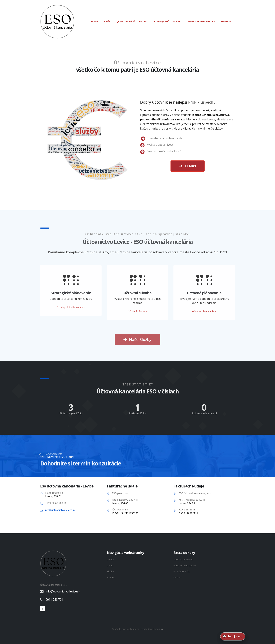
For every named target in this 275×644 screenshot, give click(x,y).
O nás (95, 21)
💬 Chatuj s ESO (233, 636)
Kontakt (226, 21)
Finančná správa (182, 572)
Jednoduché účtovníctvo (133, 21)
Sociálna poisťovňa (183, 560)
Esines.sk (158, 629)
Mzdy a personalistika (202, 21)
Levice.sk (178, 577)
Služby (108, 21)
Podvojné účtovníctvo (168, 21)
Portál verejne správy (185, 566)
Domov (110, 560)
